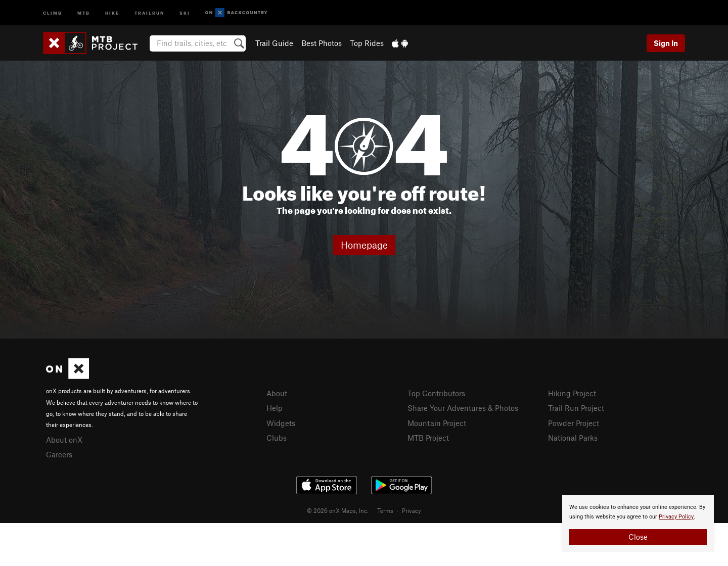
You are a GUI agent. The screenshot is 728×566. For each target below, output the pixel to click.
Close (638, 537)
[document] (638, 524)
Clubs (277, 438)
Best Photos (322, 43)
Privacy (412, 510)
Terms (385, 510)
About (277, 393)
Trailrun (149, 12)
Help (275, 408)
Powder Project (574, 423)
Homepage (364, 245)
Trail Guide (274, 43)
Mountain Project (437, 423)
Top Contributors (436, 393)
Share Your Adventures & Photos (463, 408)
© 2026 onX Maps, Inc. (338, 510)
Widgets (281, 423)
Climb (53, 12)
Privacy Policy (676, 517)
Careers (59, 454)
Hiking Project (572, 393)
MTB (84, 12)
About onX (64, 440)
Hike (112, 12)
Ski (185, 12)
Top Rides (367, 43)
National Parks (573, 438)
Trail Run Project (576, 408)
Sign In (666, 43)
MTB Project (428, 438)
